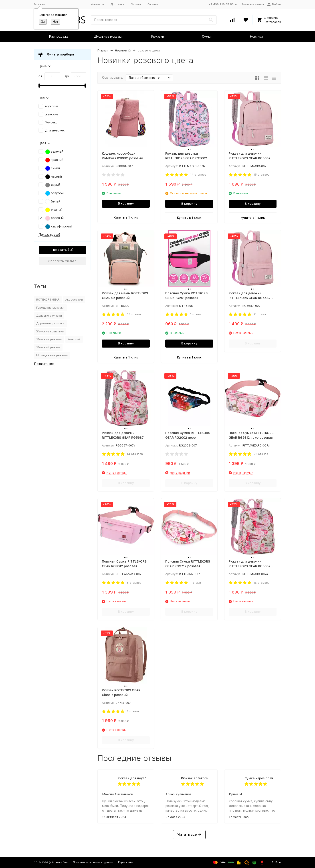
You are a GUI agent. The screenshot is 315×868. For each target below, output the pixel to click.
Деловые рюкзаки (49, 316)
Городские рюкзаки (50, 308)
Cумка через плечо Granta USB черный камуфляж (260, 778)
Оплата (136, 4)
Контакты (97, 4)
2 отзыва (133, 711)
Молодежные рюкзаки (52, 355)
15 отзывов (261, 175)
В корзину (126, 203)
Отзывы (153, 4)
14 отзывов (198, 175)
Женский (74, 339)
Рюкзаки (157, 37)
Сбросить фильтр (62, 261)
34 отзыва (134, 314)
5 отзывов (134, 583)
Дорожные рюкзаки (50, 323)
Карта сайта (126, 862)
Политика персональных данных (93, 862)
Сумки (207, 37)
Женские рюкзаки (49, 339)
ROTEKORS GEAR (48, 300)
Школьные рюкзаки (108, 37)
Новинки (256, 37)
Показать (59, 250)
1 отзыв (196, 314)
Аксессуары (74, 300)
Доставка (117, 4)
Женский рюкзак (48, 347)
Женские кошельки (50, 331)
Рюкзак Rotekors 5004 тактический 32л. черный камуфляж (197, 778)
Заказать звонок (253, 4)
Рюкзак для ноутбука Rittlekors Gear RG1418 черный (134, 778)
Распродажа (59, 37)
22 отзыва (261, 454)
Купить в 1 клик (126, 217)
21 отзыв (260, 314)
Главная (103, 50)
